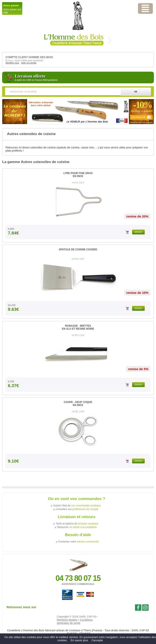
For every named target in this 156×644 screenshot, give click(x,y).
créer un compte (29, 63)
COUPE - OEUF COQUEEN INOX (78, 404)
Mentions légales (67, 620)
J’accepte (97, 640)
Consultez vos (77, 509)
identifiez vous (12, 63)
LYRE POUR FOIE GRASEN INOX (78, 175)
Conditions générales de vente (75, 621)
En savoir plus (79, 640)
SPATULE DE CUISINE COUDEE (78, 250)
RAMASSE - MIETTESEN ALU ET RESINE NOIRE (78, 327)
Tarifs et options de (77, 524)
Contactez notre (79, 542)
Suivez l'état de (77, 506)
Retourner (77, 527)
